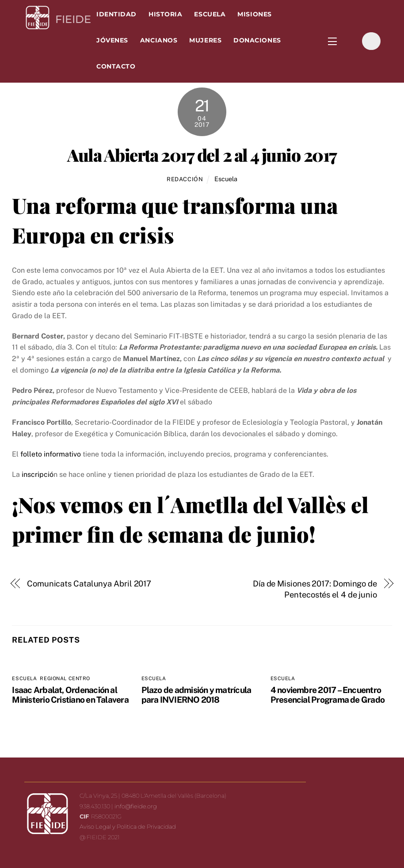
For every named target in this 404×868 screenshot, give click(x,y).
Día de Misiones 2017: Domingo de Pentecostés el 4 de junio (315, 589)
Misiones (254, 14)
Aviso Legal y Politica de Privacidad (128, 826)
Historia (165, 14)
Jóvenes (112, 40)
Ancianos (159, 40)
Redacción (185, 179)
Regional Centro (65, 678)
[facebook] (350, 41)
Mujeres (205, 40)
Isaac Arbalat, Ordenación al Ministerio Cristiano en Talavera (70, 695)
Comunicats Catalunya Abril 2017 (89, 584)
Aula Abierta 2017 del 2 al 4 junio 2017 (202, 155)
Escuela (210, 14)
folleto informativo (51, 454)
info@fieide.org (136, 806)
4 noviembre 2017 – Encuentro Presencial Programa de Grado (328, 695)
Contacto (116, 66)
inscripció (38, 474)
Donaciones (257, 40)
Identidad (116, 14)
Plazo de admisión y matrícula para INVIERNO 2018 (196, 695)
